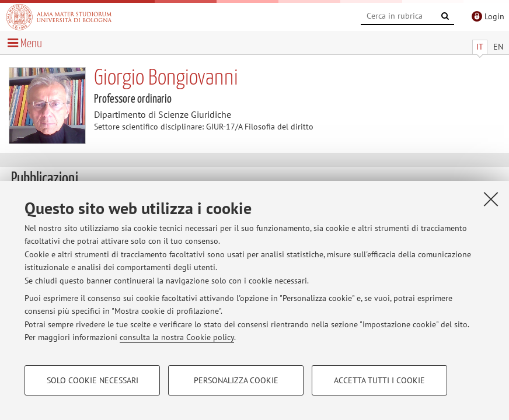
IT (480, 47)
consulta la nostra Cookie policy (177, 337)
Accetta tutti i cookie (379, 380)
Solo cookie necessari (93, 380)
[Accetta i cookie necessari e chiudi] (491, 199)
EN (498, 47)
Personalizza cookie (236, 380)
